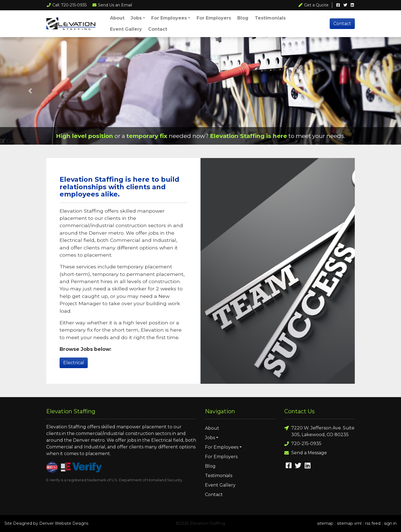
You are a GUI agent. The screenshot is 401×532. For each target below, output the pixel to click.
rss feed (373, 523)
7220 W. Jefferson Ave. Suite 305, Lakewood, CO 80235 (319, 431)
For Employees (169, 18)
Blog (243, 18)
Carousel (14, 141)
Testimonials (270, 18)
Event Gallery (126, 29)
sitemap (325, 523)
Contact (158, 29)
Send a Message (306, 453)
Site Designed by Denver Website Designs (46, 523)
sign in (390, 523)
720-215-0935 (303, 444)
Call (66, 5)
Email (112, 5)
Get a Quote (314, 5)
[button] (30, 91)
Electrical (74, 363)
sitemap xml (349, 523)
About (117, 18)
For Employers (214, 18)
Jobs (136, 18)
